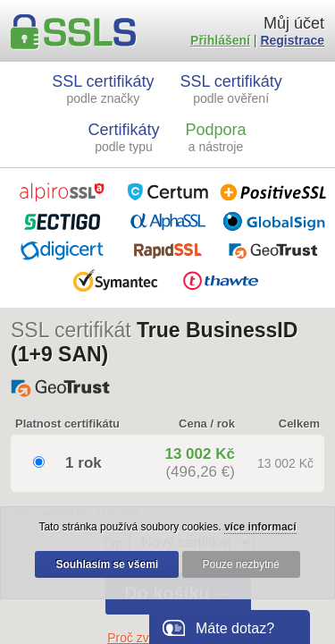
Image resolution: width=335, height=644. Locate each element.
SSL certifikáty (103, 89)
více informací (260, 527)
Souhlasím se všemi (107, 564)
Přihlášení (220, 40)
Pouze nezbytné (241, 564)
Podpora (215, 137)
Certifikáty (124, 137)
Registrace (292, 40)
